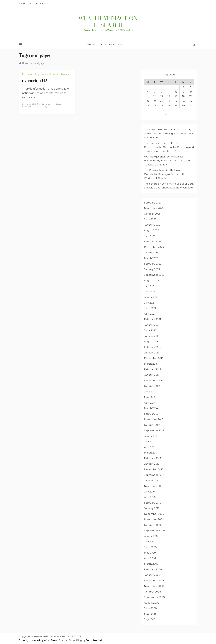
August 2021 (151, 297)
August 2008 (152, 603)
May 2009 (150, 553)
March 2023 (151, 258)
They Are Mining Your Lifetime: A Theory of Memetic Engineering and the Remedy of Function (169, 134)
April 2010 (150, 497)
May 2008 (150, 614)
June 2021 (150, 308)
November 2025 (154, 208)
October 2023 (152, 253)
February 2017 (152, 347)
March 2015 (151, 364)
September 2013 (154, 430)
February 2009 (153, 569)
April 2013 (150, 447)
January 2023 (152, 269)
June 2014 (150, 392)
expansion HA (35, 81)
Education (28, 74)
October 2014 (152, 386)
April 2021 (150, 314)
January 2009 (152, 575)
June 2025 (150, 219)
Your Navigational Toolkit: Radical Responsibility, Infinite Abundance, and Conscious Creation (167, 161)
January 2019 (152, 336)
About (22, 4)
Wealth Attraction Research (108, 22)
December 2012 (154, 469)
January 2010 (152, 508)
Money (65, 74)
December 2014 (154, 380)
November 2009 (154, 519)
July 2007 (150, 619)
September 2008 (154, 597)
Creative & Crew (39, 4)
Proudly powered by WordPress (38, 640)
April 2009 (150, 558)
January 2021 (152, 325)
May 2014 (150, 397)
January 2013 (152, 464)
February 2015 (152, 369)
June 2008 (150, 608)
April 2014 (150, 403)
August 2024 (152, 230)
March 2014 (151, 408)
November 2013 (154, 419)
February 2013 (152, 458)
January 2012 (152, 480)
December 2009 (154, 514)
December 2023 (154, 247)
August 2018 (151, 341)
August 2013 (151, 436)
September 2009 (154, 530)
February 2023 (153, 264)
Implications (42, 74)
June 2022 (150, 292)
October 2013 (152, 425)
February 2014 (153, 414)
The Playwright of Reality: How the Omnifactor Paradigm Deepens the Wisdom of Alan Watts (165, 174)
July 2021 (149, 303)
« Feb (168, 115)
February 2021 (152, 319)
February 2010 (153, 503)
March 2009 (151, 564)
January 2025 (152, 225)
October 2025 (152, 214)
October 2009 (152, 525)
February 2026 (153, 203)
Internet (55, 74)
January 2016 (152, 353)
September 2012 (154, 475)
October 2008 (152, 592)
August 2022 (151, 280)
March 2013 (151, 453)
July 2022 (150, 286)
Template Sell (94, 640)
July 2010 (149, 492)
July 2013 (149, 442)
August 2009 (152, 536)
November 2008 (154, 586)
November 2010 (154, 486)
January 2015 (152, 375)
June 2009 (150, 547)
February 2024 (153, 241)
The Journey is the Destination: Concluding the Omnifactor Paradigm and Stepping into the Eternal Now (169, 147)
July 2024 (150, 236)
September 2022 (154, 275)
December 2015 (154, 358)
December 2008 (154, 581)
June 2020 (150, 330)
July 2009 (150, 542)
